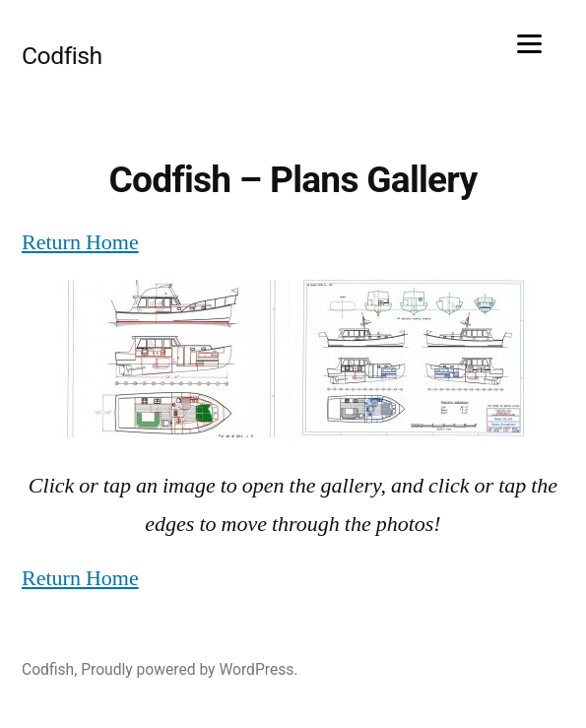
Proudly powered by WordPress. (189, 669)
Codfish (62, 56)
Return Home (80, 242)
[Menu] (529, 42)
